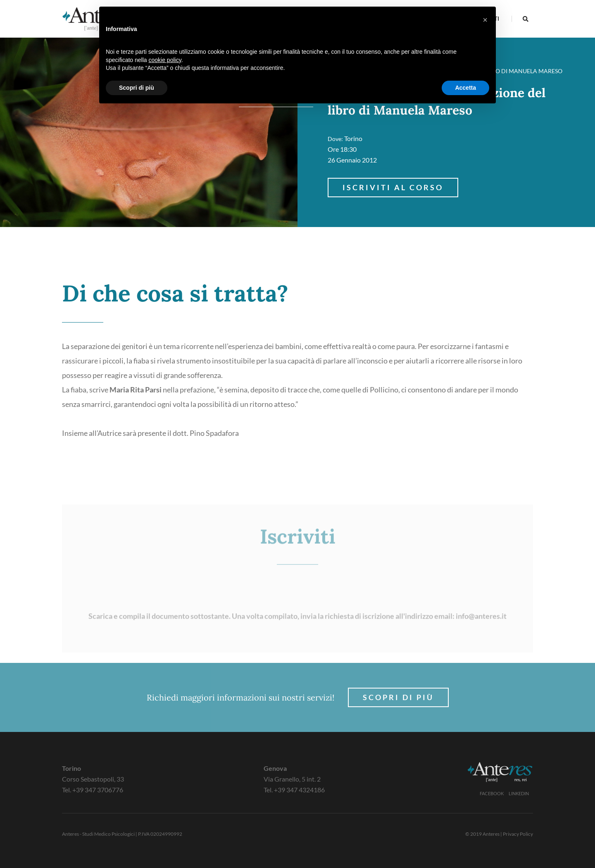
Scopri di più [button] (137, 88)
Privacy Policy (518, 834)
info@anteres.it (481, 655)
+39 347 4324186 (299, 790)
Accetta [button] (465, 88)
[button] (485, 20)
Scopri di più (398, 697)
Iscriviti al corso (393, 187)
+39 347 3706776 (98, 790)
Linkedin (519, 793)
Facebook (492, 793)
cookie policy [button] (165, 60)
